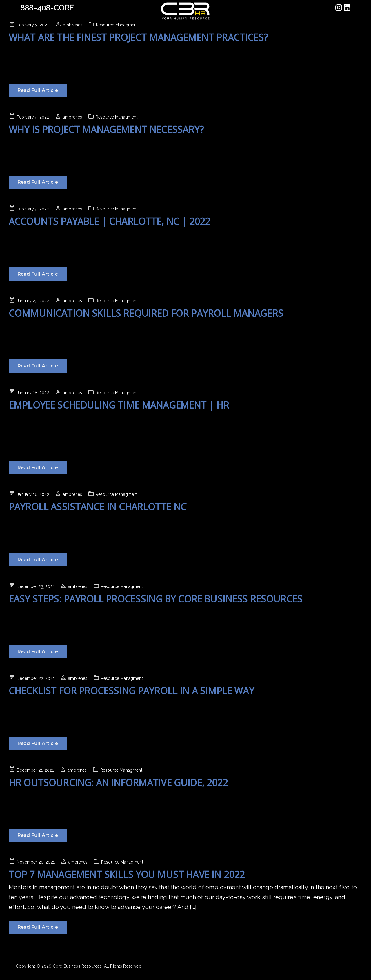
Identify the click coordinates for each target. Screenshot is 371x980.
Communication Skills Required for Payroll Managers (146, 313)
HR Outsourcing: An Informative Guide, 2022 (118, 783)
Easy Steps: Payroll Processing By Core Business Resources (156, 599)
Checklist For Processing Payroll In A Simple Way (131, 691)
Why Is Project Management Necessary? (106, 129)
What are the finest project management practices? (138, 37)
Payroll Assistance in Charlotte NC (98, 507)
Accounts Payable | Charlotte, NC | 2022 (109, 221)
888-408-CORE (47, 8)
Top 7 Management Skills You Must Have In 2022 (127, 874)
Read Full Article (38, 90)
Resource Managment (117, 25)
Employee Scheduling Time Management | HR (119, 405)
